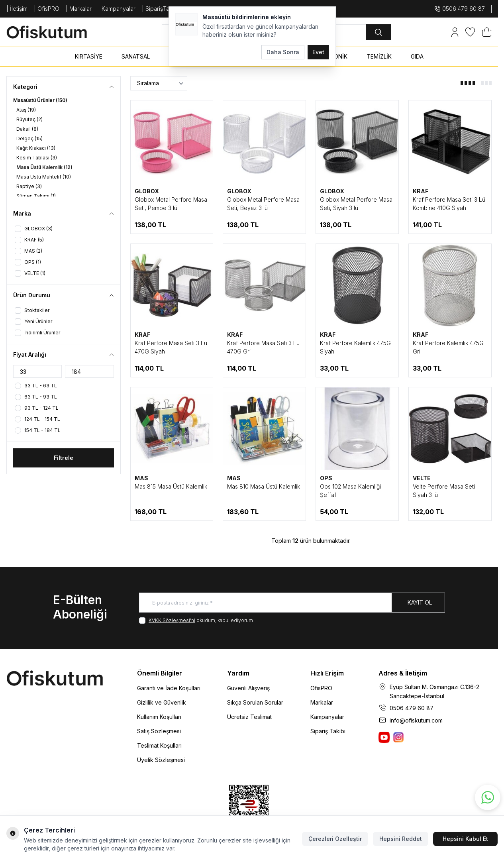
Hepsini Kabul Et (465, 839)
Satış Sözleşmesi (159, 731)
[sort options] (159, 83)
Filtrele (64, 458)
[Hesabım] (455, 32)
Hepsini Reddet (401, 839)
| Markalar (79, 9)
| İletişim (17, 9)
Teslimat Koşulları (159, 745)
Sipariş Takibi (328, 731)
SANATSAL (136, 56)
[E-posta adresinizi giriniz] (292, 603)
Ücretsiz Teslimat (249, 717)
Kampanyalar (327, 717)
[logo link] (54, 32)
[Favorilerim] (470, 32)
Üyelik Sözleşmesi (161, 760)
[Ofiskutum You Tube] (384, 737)
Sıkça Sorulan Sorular (255, 702)
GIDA (417, 56)
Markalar (322, 702)
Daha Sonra (283, 52)
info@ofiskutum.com (416, 720)
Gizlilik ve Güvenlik (162, 702)
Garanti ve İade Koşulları (169, 688)
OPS (326, 478)
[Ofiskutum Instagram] (398, 737)
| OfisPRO (47, 9)
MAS (141, 478)
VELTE (422, 478)
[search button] (378, 32)
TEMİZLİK (379, 56)
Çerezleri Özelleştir (335, 839)
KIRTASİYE (89, 56)
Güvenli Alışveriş (248, 688)
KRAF (421, 191)
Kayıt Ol (420, 602)
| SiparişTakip (159, 9)
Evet (318, 52)
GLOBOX (147, 191)
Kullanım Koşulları (159, 717)
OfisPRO (321, 688)
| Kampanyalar (117, 9)
